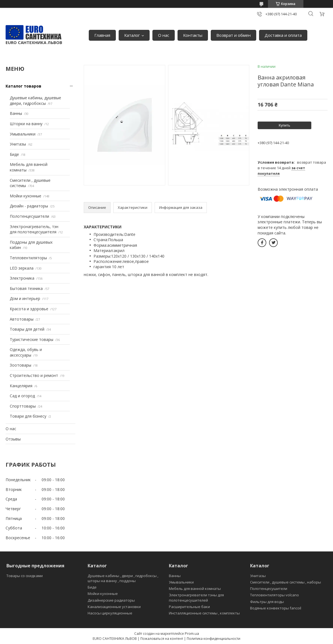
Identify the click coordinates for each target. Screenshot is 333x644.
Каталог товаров (23, 86)
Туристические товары (32, 339)
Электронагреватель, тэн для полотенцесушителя (34, 229)
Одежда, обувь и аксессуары (26, 352)
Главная (102, 35)
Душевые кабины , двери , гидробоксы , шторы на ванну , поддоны (123, 578)
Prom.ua (192, 633)
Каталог (132, 35)
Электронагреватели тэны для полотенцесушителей (196, 597)
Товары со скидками (25, 576)
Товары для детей (27, 329)
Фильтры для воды (267, 602)
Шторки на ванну (26, 124)
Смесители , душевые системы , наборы (286, 582)
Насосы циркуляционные (110, 613)
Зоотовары (21, 365)
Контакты (193, 35)
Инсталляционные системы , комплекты (204, 613)
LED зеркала (22, 268)
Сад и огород (22, 396)
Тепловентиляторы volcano (275, 595)
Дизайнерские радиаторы (111, 600)
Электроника (22, 278)
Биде (14, 154)
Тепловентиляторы (28, 258)
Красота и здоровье (29, 309)
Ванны (16, 113)
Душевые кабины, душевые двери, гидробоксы (35, 101)
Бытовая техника (26, 288)
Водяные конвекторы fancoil (276, 608)
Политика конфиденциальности (214, 639)
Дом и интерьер (25, 298)
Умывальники (23, 134)
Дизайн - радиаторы (29, 206)
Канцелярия (21, 386)
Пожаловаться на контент (162, 639)
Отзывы (13, 439)
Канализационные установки (114, 607)
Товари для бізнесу (28, 416)
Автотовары (22, 319)
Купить (284, 125)
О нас (164, 35)
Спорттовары (23, 406)
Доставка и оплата (283, 35)
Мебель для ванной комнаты (195, 589)
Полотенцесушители (29, 216)
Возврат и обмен (233, 35)
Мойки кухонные (26, 196)
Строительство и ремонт (34, 375)
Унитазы (18, 144)
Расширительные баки (189, 607)
